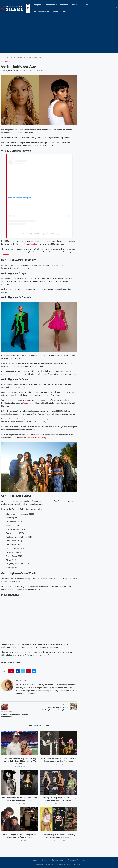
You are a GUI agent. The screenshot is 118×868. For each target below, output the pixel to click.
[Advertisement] (59, 34)
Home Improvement (41, 12)
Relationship (50, 5)
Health (55, 12)
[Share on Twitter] (23, 671)
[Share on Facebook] (18, 671)
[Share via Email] (34, 671)
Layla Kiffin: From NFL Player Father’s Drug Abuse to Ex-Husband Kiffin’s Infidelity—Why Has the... (20, 761)
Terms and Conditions (77, 860)
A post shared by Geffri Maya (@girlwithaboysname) (39, 234)
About (35, 860)
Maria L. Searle (13, 71)
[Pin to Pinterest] (29, 671)
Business (76, 5)
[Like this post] (12, 671)
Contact (45, 860)
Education (64, 5)
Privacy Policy (58, 860)
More (65, 12)
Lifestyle (36, 5)
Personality (18, 57)
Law (86, 5)
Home (7, 57)
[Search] (117, 8)
